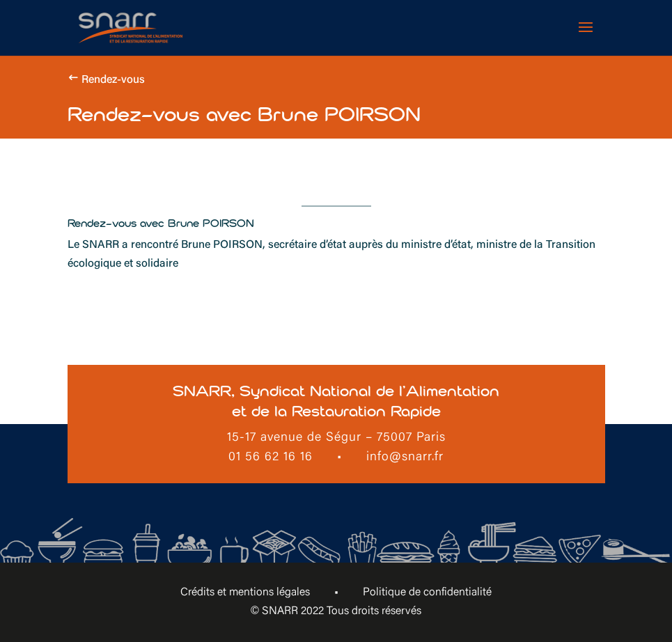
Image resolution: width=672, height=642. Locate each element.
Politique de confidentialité (427, 593)
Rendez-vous (113, 80)
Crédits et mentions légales (245, 593)
